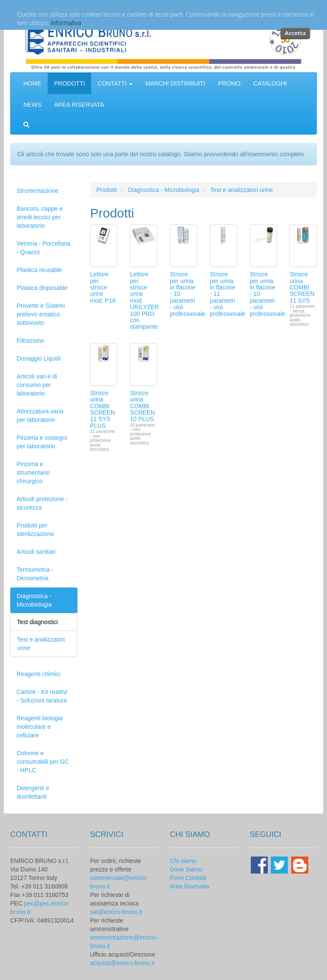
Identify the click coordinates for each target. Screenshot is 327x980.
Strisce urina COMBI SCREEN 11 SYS (302, 287)
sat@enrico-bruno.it (116, 912)
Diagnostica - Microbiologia (34, 600)
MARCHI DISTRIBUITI (175, 83)
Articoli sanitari (36, 552)
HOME (32, 83)
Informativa (66, 23)
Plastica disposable (42, 288)
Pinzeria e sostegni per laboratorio (42, 442)
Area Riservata (190, 886)
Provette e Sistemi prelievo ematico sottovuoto (41, 314)
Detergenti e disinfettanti (33, 792)
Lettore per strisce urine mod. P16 (103, 287)
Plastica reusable (39, 270)
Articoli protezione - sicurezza (42, 503)
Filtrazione (30, 341)
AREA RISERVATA (79, 105)
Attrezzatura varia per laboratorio (40, 415)
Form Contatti (188, 878)
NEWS (32, 105)
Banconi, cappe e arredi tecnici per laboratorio (40, 217)
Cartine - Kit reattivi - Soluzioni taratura (42, 696)
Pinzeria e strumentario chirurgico (33, 473)
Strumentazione (37, 191)
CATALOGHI (270, 83)
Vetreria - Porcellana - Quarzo (44, 248)
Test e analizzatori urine (242, 190)
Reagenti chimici (39, 674)
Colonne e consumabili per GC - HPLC (43, 762)
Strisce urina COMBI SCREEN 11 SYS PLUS (103, 409)
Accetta (295, 33)
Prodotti (107, 190)
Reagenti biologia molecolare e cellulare (40, 727)
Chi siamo (183, 861)
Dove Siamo (186, 869)
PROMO (229, 83)
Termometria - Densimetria (35, 574)
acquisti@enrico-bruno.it (122, 963)
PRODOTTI (69, 83)
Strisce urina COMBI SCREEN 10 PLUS (142, 406)
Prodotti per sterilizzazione (35, 530)
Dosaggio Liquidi (39, 358)
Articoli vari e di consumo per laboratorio (37, 385)
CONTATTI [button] (115, 83)
